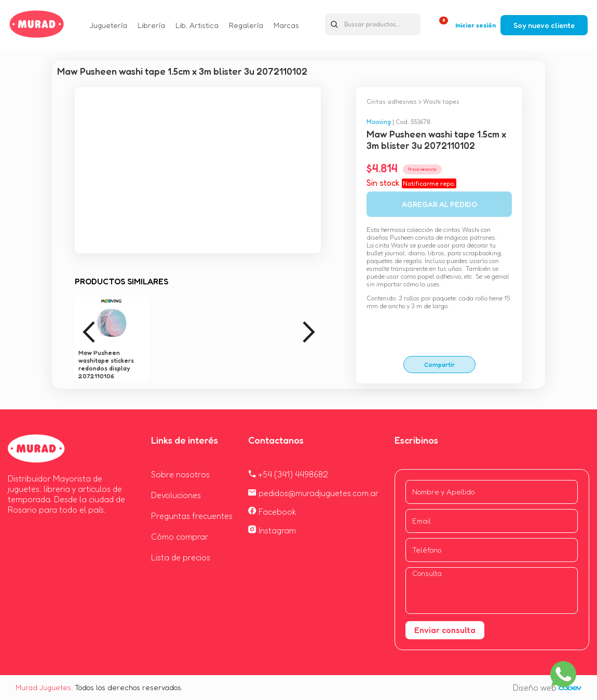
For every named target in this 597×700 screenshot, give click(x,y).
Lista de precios (181, 557)
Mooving (379, 122)
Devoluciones (176, 495)
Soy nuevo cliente (544, 25)
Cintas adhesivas (392, 101)
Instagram (272, 530)
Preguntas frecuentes (192, 516)
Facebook (272, 512)
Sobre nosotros (180, 474)
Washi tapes (441, 101)
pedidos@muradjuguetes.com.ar (313, 493)
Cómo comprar (180, 537)
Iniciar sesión (476, 25)
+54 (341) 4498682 (288, 474)
